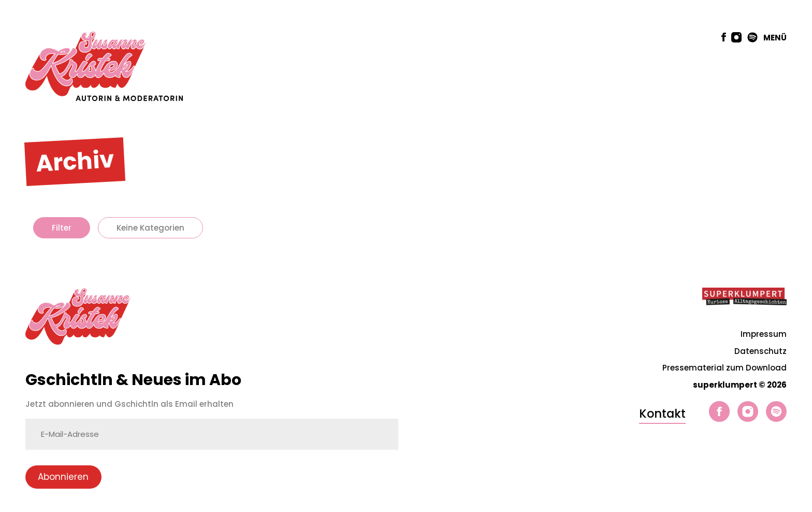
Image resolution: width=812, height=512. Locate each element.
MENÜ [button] (775, 38)
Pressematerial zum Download (724, 368)
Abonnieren (63, 477)
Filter (62, 228)
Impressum (764, 334)
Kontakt (662, 414)
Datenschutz (760, 351)
